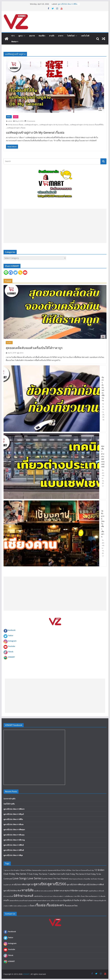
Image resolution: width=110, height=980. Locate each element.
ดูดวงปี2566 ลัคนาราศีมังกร (14, 809)
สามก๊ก (52, 36)
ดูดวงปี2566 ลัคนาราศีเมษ (13, 824)
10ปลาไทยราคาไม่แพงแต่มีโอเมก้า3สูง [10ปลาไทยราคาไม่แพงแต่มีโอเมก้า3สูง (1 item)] (83, 870)
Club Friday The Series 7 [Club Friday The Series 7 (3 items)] (16, 874)
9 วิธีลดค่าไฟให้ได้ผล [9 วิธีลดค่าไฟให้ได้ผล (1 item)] (26, 870)
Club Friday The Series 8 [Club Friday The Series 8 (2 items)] (76, 874)
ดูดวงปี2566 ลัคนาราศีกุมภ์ (14, 814)
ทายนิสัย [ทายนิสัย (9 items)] (28, 890)
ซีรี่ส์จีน (9, 117)
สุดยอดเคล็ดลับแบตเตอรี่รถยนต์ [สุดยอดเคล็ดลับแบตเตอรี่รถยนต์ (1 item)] (19, 901)
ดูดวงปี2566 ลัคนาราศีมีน (68, 4)
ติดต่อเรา (15, 42)
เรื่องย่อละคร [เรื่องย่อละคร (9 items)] (55, 905)
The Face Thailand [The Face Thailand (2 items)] (61, 879)
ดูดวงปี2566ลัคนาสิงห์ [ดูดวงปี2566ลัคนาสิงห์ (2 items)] (12, 891)
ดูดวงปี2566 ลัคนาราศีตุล (13, 855)
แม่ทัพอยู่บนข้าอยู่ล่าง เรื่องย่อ (16, 128)
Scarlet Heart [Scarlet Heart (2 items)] (47, 879)
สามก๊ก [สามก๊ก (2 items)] (6, 900)
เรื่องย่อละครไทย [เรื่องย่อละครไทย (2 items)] (71, 906)
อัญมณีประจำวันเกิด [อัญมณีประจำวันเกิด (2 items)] (71, 900)
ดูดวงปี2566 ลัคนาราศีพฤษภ (14, 829)
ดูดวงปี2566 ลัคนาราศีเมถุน (14, 835)
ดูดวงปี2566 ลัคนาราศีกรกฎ (14, 840)
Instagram (12, 641)
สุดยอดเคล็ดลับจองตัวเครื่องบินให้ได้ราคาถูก (34, 348)
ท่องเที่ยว (42, 36)
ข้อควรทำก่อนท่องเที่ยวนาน (103, 389)
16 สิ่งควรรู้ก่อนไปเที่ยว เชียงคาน (103, 524)
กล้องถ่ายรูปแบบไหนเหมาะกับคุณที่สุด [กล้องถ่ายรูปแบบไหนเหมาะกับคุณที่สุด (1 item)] (79, 879)
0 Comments (30, 121)
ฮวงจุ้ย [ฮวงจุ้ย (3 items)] (83, 900)
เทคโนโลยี (85, 36)
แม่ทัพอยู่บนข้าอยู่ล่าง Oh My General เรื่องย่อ (54, 125)
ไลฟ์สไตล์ (71, 36)
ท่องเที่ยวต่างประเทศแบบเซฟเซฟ (103, 456)
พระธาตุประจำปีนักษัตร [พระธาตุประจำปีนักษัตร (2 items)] (69, 891)
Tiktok (11, 652)
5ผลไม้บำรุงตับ (9, 804)
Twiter (11, 635)
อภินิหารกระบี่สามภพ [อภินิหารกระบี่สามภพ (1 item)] (57, 901)
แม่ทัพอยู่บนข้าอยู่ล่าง (31, 125)
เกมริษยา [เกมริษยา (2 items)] (90, 900)
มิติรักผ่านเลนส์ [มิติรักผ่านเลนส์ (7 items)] (23, 896)
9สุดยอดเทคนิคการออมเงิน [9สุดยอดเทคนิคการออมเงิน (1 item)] (40, 870)
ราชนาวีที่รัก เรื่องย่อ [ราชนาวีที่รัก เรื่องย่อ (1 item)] (79, 896)
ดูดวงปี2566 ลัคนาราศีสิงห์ (14, 845)
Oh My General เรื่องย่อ (16, 125)
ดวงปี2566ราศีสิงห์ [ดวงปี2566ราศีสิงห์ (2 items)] (19, 884)
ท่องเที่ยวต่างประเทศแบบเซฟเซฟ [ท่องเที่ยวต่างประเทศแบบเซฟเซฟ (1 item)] (44, 891)
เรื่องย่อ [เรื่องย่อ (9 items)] (40, 905)
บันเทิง (16, 117)
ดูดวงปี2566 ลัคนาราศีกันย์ (14, 850)
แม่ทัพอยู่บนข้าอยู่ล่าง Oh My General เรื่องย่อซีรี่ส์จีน (87, 125)
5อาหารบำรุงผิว (9, 799)
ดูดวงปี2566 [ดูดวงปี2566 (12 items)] (57, 884)
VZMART (11, 657)
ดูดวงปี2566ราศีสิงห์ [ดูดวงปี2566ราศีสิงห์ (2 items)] (75, 884)
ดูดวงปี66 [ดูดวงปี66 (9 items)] (40, 884)
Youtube (12, 646)
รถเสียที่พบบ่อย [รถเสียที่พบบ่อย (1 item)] (69, 896)
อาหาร (61, 36)
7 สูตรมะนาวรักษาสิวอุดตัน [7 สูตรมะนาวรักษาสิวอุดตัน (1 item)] (11, 870)
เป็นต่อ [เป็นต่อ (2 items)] (32, 906)
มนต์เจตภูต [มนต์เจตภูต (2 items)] (83, 891)
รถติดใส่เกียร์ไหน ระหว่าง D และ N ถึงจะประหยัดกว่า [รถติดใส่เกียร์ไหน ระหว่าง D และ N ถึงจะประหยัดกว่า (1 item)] (49, 896)
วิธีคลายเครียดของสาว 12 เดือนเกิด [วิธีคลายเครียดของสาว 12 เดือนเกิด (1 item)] (95, 896)
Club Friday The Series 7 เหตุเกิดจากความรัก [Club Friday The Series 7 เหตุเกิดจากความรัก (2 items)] (47, 874)
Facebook (9, 630)
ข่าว (13, 36)
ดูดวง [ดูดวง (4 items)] (30, 884)
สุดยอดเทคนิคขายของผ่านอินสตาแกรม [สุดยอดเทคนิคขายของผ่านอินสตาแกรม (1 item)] (39, 901)
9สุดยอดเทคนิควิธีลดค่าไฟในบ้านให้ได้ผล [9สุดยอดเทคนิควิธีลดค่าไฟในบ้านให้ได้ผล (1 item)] (60, 870)
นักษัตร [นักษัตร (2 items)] (57, 891)
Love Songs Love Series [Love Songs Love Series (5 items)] (27, 878)
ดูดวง (21, 36)
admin (10, 121)
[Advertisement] (55, 226)
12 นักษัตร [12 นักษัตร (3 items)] (99, 870)
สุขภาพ (32, 36)
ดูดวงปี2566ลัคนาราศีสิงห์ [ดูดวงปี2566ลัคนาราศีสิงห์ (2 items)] (94, 884)
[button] (24, 36)
